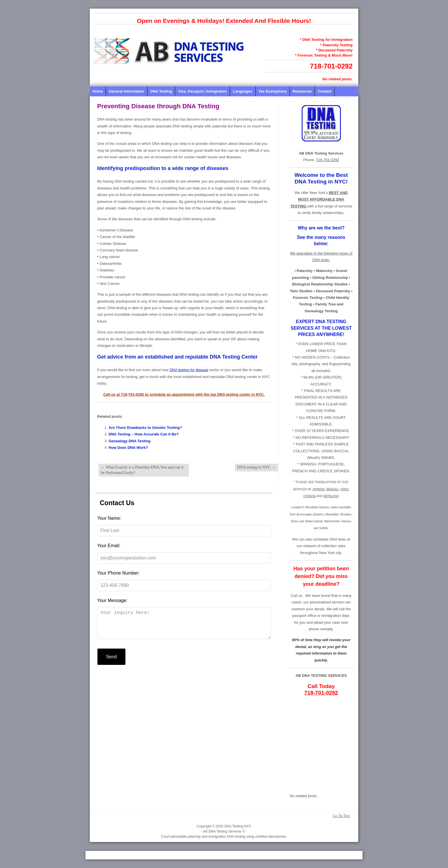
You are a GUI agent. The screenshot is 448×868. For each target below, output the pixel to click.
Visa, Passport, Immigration (202, 91)
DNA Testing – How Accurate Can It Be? (144, 434)
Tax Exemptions (273, 91)
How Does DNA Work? (128, 448)
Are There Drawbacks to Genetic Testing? (145, 428)
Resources (302, 91)
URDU (344, 489)
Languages (243, 91)
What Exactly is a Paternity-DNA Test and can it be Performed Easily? (142, 470)
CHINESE (309, 496)
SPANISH (319, 489)
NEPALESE (331, 496)
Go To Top (341, 816)
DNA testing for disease (189, 370)
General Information (127, 91)
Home (98, 91)
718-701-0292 (331, 66)
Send (111, 662)
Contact (325, 91)
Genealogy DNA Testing (130, 441)
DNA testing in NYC (256, 467)
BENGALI (332, 489)
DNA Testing (161, 91)
